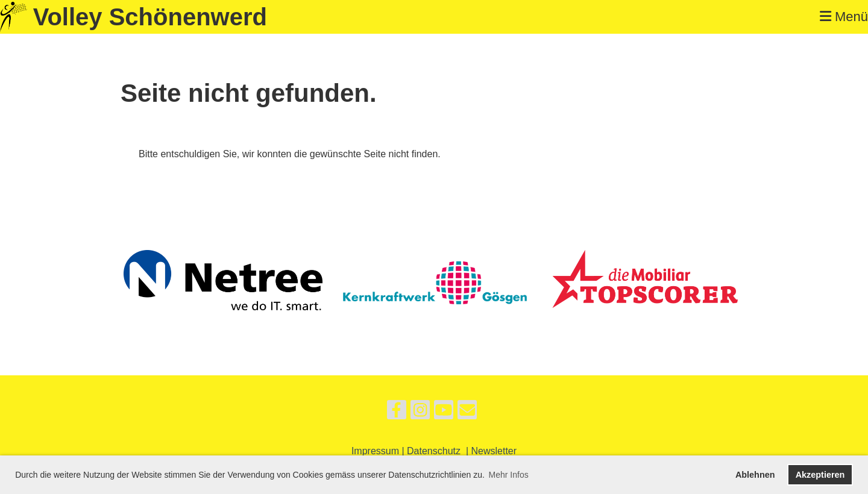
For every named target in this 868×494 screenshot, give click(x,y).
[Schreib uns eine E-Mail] (467, 413)
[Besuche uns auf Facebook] (397, 413)
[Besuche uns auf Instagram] (420, 413)
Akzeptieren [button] (820, 475)
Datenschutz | (439, 451)
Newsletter (494, 451)
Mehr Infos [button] (509, 475)
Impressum (375, 451)
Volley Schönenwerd (150, 17)
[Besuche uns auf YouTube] (444, 413)
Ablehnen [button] (755, 475)
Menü (844, 17)
